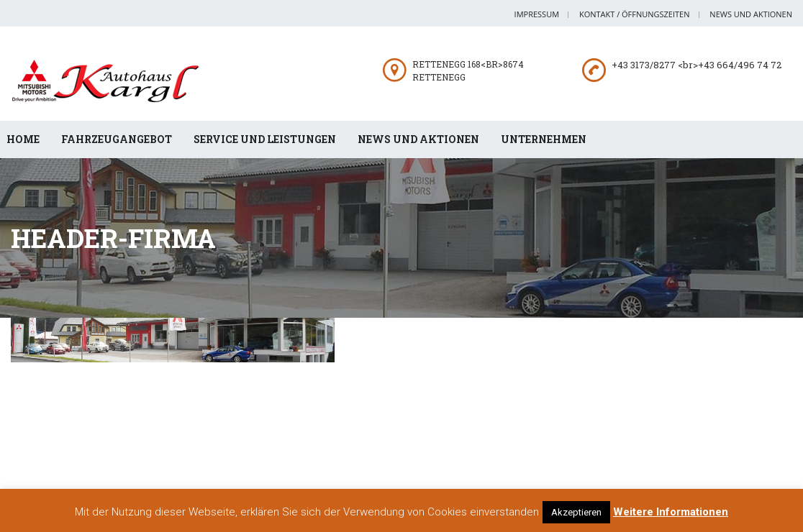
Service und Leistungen (265, 139)
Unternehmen (544, 139)
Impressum (537, 14)
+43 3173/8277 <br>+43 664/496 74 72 (697, 65)
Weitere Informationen (671, 512)
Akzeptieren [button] (576, 512)
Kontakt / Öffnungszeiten (635, 14)
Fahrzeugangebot (117, 139)
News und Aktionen (751, 14)
